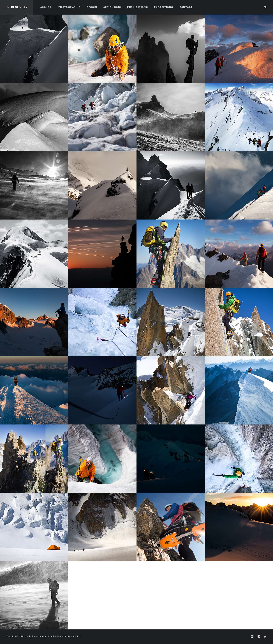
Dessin (92, 7)
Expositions (164, 7)
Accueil (46, 7)
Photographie (69, 7)
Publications (137, 7)
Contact (186, 7)
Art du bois (112, 7)
